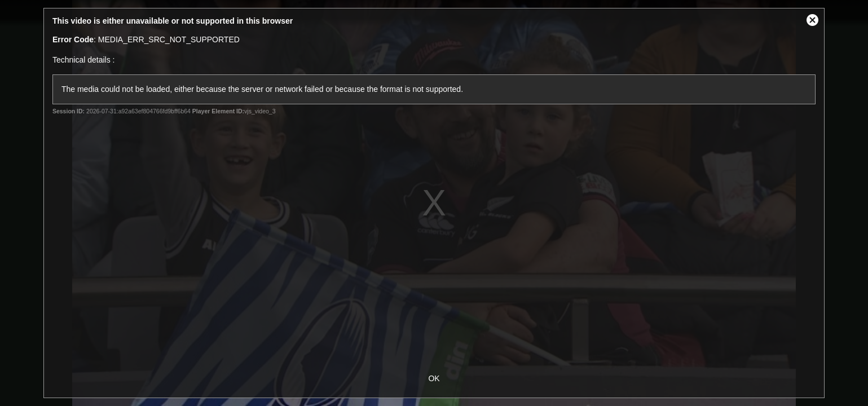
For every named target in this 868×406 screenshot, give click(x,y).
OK (434, 378)
